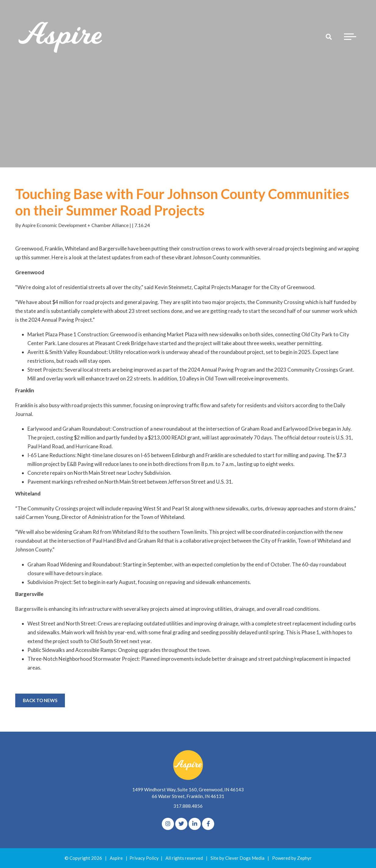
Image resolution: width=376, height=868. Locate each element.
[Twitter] (181, 824)
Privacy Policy (144, 858)
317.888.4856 (188, 806)
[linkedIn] (195, 824)
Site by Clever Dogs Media (238, 858)
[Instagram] (168, 824)
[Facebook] (208, 824)
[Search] (329, 37)
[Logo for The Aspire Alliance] (61, 37)
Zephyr (304, 858)
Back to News (40, 700)
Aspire (116, 858)
